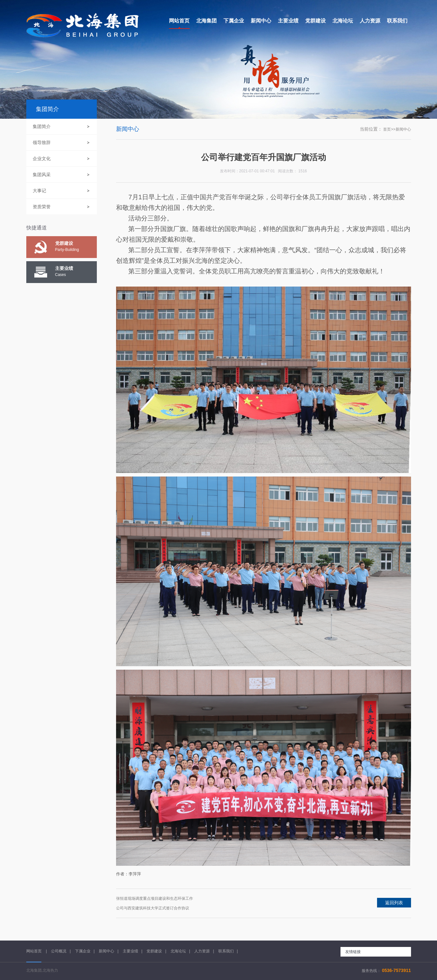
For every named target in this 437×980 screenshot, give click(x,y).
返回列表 (394, 903)
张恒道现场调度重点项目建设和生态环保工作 (155, 898)
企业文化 (42, 159)
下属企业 (83, 951)
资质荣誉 (42, 207)
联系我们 (226, 951)
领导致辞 (42, 142)
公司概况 (59, 951)
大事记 (39, 191)
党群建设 (154, 951)
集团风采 (42, 175)
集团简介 (42, 126)
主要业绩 (130, 951)
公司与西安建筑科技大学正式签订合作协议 (153, 908)
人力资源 (202, 951)
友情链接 (353, 952)
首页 (387, 129)
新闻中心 (403, 129)
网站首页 (34, 951)
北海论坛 (178, 951)
